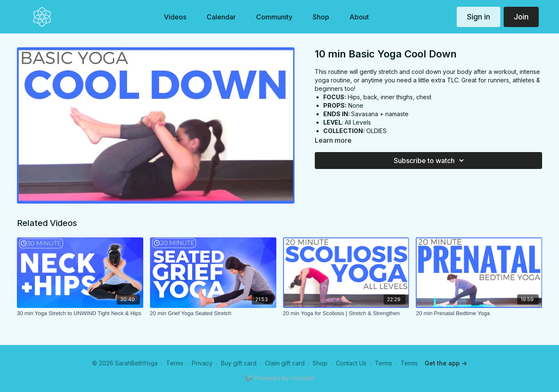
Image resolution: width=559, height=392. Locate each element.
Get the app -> (446, 363)
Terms (175, 363)
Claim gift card (285, 363)
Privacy (202, 363)
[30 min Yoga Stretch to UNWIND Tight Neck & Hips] (80, 313)
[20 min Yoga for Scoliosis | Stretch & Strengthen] (346, 313)
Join (521, 17)
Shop (320, 363)
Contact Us (351, 363)
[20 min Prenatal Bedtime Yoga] (479, 313)
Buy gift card (239, 363)
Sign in (479, 17)
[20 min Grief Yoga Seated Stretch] (213, 313)
